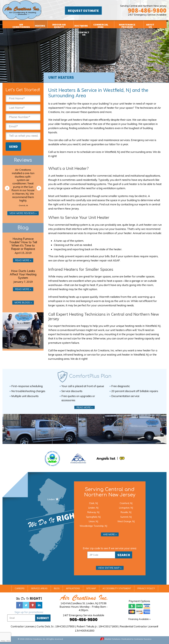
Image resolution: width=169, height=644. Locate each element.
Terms (8, 641)
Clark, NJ (93, 503)
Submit (43, 618)
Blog (23, 228)
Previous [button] (7, 188)
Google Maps (32, 605)
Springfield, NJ (93, 517)
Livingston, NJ (126, 508)
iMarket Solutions (113, 639)
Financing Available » (139, 619)
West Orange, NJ (126, 521)
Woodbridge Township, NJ (93, 526)
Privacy (3, 641)
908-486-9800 (147, 10)
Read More (22, 260)
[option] (23, 188)
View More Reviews (22, 213)
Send (13, 146)
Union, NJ (93, 521)
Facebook (19, 605)
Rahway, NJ (93, 512)
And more (109, 534)
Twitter (26, 605)
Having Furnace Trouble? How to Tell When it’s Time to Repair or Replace (23, 244)
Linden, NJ (93, 508)
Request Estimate (83, 11)
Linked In (39, 605)
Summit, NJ (126, 517)
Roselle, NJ (126, 512)
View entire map (109, 568)
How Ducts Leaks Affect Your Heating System (23, 274)
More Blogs (22, 303)
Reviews (23, 160)
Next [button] (39, 188)
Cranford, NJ (126, 503)
